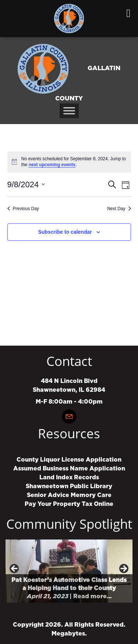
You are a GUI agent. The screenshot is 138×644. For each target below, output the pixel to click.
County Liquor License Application (69, 460)
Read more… (92, 596)
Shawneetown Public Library (69, 486)
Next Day (119, 209)
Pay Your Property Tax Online (69, 504)
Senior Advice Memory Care (69, 495)
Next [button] (123, 569)
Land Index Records (69, 477)
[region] (69, 571)
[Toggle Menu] (69, 111)
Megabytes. (69, 634)
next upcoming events (52, 165)
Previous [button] (15, 569)
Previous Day (23, 209)
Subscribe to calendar (65, 232)
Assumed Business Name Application (69, 469)
